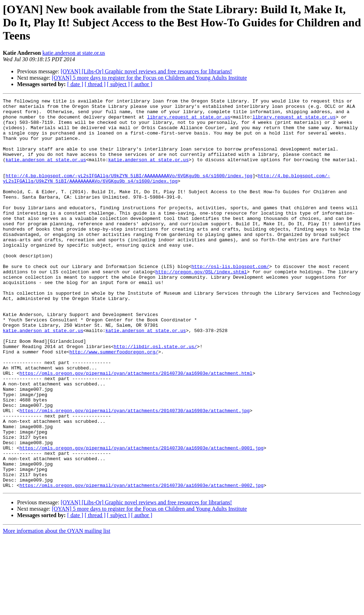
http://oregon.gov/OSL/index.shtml (201, 307)
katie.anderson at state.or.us (74, 53)
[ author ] (142, 84)
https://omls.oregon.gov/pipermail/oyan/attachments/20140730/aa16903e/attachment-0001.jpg (141, 518)
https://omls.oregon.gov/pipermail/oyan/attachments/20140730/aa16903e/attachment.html (136, 429)
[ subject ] (118, 84)
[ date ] (75, 84)
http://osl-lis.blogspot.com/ (230, 300)
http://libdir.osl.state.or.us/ (155, 396)
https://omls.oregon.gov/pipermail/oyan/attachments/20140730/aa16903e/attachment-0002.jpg (141, 563)
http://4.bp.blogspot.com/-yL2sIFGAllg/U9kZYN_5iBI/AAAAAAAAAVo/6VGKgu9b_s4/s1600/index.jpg (129, 191)
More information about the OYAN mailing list (57, 609)
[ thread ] (95, 84)
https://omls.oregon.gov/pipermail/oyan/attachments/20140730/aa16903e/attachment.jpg (135, 473)
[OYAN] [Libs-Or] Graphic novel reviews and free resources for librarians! (146, 71)
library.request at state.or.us (189, 121)
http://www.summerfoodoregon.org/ (114, 403)
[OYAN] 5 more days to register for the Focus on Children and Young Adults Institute (149, 78)
